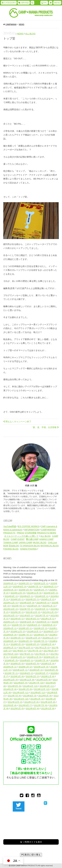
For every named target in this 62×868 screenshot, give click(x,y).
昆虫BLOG (14, 546)
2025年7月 (35, 587)
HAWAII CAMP (46, 539)
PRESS (21, 533)
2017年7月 (35, 651)
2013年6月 (30, 696)
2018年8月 (25, 641)
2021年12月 (33, 612)
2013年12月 (42, 689)
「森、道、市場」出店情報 (45, 427)
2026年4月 (10, 583)
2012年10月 (48, 702)
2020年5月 (49, 625)
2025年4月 (10, 590)
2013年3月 (21, 699)
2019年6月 (41, 635)
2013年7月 (15, 696)
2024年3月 (17, 599)
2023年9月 (43, 603)
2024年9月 (11, 596)
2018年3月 (33, 644)
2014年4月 (30, 686)
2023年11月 (11, 603)
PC (44, 3)
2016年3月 (48, 664)
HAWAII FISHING (28, 549)
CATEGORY (9, 3)
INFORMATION (32, 530)
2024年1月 (48, 599)
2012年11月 (32, 702)
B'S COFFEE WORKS (29, 526)
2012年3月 (48, 708)
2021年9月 (27, 616)
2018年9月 (10, 641)
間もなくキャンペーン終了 (17, 422)
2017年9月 (20, 651)
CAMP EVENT (18, 539)
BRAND (24, 3)
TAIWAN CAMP (11, 542)
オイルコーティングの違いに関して (21, 536)
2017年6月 (50, 651)
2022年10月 (11, 609)
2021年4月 (17, 619)
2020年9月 (43, 622)
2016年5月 (17, 664)
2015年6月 (27, 673)
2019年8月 (10, 635)
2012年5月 (17, 708)
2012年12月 (15, 702)
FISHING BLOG (11, 549)
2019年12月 (18, 632)
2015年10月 (20, 670)
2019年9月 (50, 632)
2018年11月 (50, 638)
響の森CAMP (32, 539)
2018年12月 (33, 638)
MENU (57, 3)
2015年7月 (11, 673)
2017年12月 (26, 648)
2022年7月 (27, 609)
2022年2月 (17, 612)
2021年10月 (11, 616)
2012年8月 (25, 705)
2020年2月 (41, 628)
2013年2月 (37, 699)
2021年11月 (50, 612)
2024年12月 (18, 593)
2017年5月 (11, 654)
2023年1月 (49, 606)
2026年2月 (25, 583)
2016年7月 (42, 660)
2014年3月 (47, 686)
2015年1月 (48, 676)
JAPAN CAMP (26, 542)
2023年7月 (19, 606)
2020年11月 (11, 622)
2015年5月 (42, 673)
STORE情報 (31, 533)
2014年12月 (11, 680)
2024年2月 (33, 599)
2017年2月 (42, 654)
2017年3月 (27, 654)
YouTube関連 (10, 526)
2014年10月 (44, 680)
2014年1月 (25, 689)
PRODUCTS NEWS (46, 533)
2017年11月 (42, 648)
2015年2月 (33, 676)
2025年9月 (20, 587)
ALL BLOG (30, 34)
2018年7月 (41, 641)
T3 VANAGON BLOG (30, 546)
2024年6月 (27, 596)
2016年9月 (11, 660)
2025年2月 (41, 590)
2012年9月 (10, 705)
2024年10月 (51, 593)
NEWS (20, 34)
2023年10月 (27, 603)
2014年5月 (15, 686)
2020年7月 (19, 625)
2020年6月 (34, 625)
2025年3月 (25, 590)
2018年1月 (10, 648)
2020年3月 (25, 628)
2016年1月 (25, 667)
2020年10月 (27, 622)
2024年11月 (34, 593)
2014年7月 (36, 683)
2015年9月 (36, 670)
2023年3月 (34, 606)
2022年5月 (42, 609)
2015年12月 (41, 667)
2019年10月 (34, 632)
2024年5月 (42, 596)
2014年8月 (21, 683)
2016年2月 (10, 667)
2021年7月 (42, 616)
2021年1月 (48, 619)
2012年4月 (33, 708)
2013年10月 (21, 693)
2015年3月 (17, 676)
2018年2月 (48, 644)
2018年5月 (17, 644)
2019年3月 (17, 638)
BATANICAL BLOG (50, 546)
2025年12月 (41, 583)
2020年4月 (10, 628)
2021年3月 (33, 619)
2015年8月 (51, 670)
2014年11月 (27, 680)
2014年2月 (10, 689)
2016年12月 (18, 657)
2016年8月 (27, 660)
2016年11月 (34, 657)
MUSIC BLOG (40, 542)
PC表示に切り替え (31, 855)
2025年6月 (50, 587)
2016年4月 (33, 664)
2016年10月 (51, 657)
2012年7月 (41, 705)
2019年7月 (25, 635)
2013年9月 (38, 693)
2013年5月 (45, 696)
